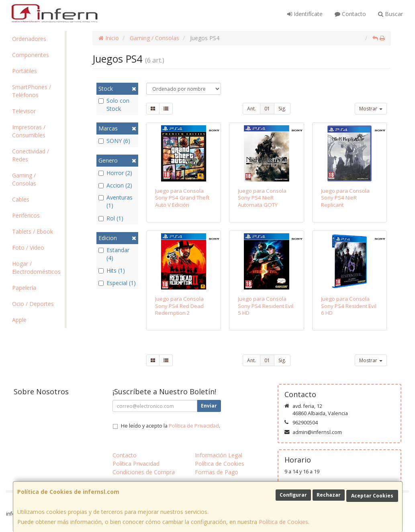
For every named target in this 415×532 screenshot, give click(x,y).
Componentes (31, 55)
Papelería (24, 288)
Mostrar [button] (371, 109)
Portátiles (25, 71)
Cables (21, 199)
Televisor (24, 111)
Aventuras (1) (116, 201)
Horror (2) (115, 173)
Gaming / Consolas (24, 179)
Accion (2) (115, 185)
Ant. (251, 109)
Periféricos (26, 215)
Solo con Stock (114, 105)
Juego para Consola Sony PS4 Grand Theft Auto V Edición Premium (182, 201)
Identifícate (305, 14)
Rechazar (329, 495)
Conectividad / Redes (31, 155)
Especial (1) (117, 283)
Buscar (390, 14)
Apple (19, 320)
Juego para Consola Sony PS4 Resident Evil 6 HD (349, 306)
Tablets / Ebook (33, 231)
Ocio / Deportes (33, 304)
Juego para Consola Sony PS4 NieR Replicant (345, 198)
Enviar (209, 406)
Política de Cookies (283, 522)
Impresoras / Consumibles (29, 131)
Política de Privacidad (194, 426)
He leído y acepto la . (171, 426)
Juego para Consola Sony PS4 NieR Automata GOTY (262, 198)
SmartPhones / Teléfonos (32, 91)
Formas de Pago (217, 472)
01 (267, 109)
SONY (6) (114, 141)
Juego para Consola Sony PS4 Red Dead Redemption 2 (179, 306)
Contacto (350, 14)
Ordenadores (29, 39)
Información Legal (219, 455)
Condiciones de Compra (144, 472)
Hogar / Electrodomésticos (36, 268)
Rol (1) (111, 218)
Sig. (282, 109)
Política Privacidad (136, 464)
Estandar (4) (114, 254)
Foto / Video (28, 248)
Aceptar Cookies (372, 496)
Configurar (293, 495)
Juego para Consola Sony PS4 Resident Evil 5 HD (266, 306)
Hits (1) (112, 270)
